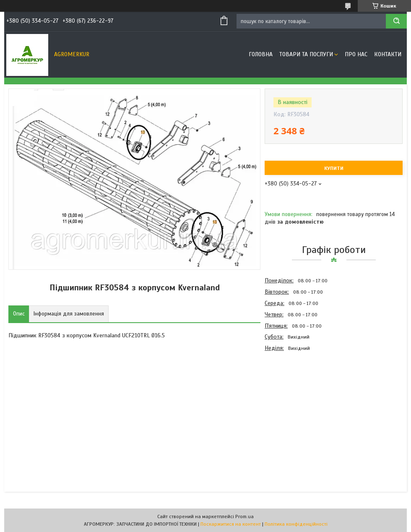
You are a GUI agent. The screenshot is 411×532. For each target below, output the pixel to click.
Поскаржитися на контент (231, 524)
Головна (261, 54)
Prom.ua (245, 516)
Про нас (356, 54)
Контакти (388, 54)
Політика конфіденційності (296, 524)
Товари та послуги (306, 54)
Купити (334, 168)
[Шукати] (396, 21)
